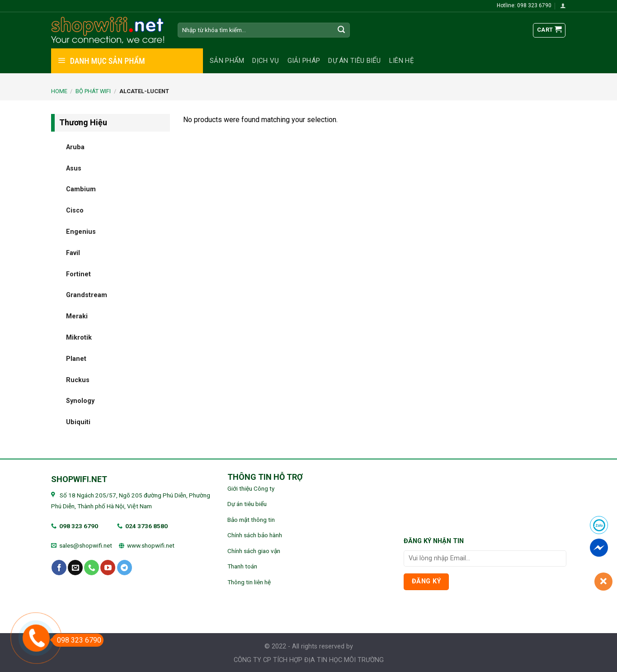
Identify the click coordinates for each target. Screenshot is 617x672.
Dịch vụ (266, 61)
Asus (74, 168)
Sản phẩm (227, 61)
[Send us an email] (75, 568)
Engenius (81, 232)
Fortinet (78, 274)
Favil (73, 253)
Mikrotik (79, 338)
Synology (80, 401)
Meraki (77, 316)
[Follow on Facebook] (59, 568)
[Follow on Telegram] (125, 568)
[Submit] (341, 30)
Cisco (75, 211)
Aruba (75, 147)
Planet (76, 358)
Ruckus (78, 380)
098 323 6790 (79, 526)
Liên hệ (402, 61)
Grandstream (87, 295)
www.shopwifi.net (151, 545)
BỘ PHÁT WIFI (93, 91)
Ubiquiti (78, 422)
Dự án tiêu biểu (355, 61)
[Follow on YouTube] (108, 568)
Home (59, 91)
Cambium (81, 189)
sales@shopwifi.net (86, 545)
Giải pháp (304, 61)
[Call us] (92, 568)
